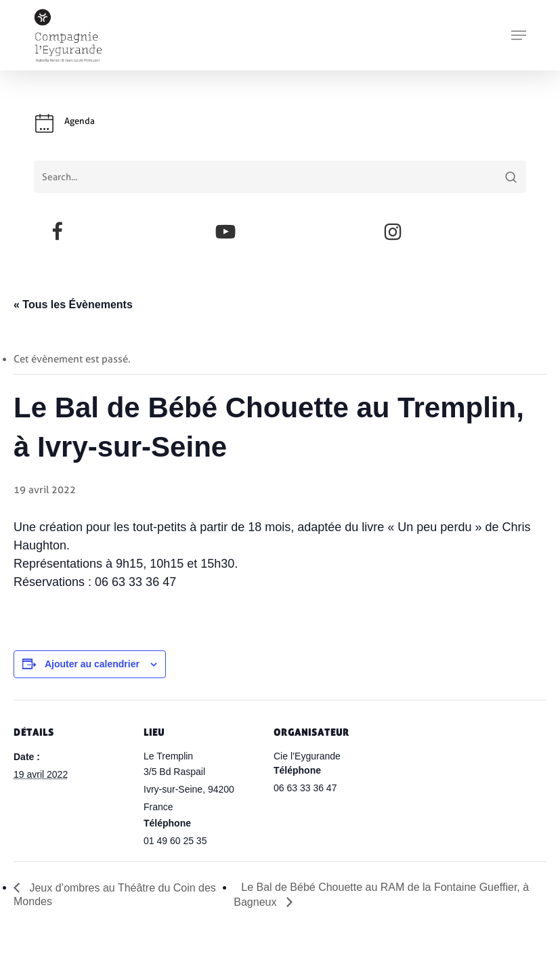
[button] (519, 35)
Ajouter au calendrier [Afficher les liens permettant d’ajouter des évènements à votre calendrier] (92, 664)
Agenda (80, 121)
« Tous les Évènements (73, 305)
